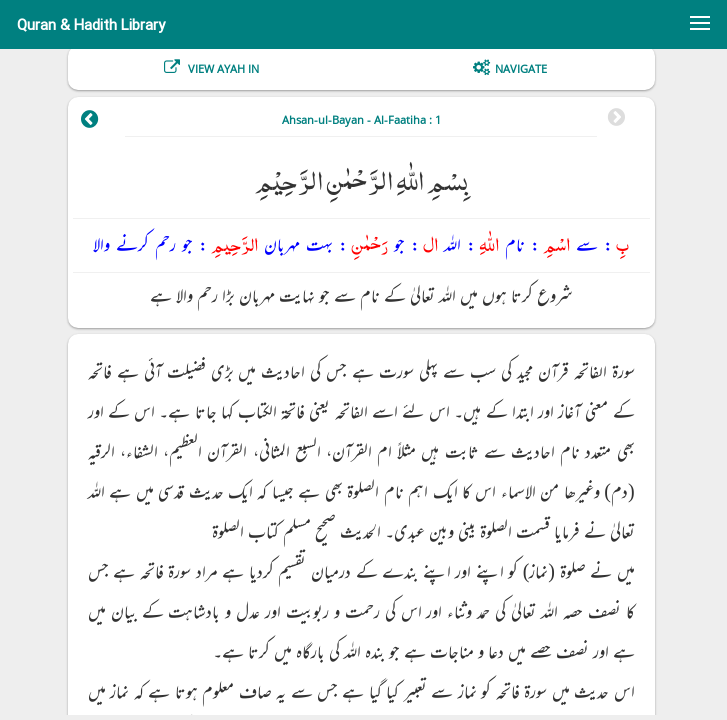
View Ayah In (222, 68)
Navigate (521, 68)
